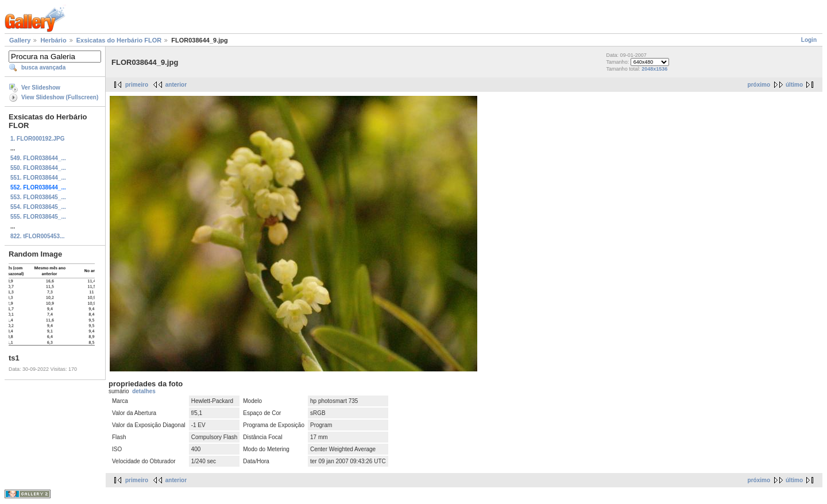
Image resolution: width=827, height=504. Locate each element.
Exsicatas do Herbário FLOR (119, 40)
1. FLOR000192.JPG (38, 139)
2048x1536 (654, 69)
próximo (759, 85)
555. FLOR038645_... (38, 217)
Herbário (53, 40)
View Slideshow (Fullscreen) (60, 97)
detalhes (144, 391)
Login (809, 40)
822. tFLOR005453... (38, 236)
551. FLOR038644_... (38, 178)
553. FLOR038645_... (38, 197)
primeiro (137, 85)
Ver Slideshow (41, 88)
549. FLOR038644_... (38, 158)
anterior (176, 85)
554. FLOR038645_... (38, 207)
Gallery (20, 40)
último (794, 85)
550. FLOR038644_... (38, 168)
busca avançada (43, 67)
